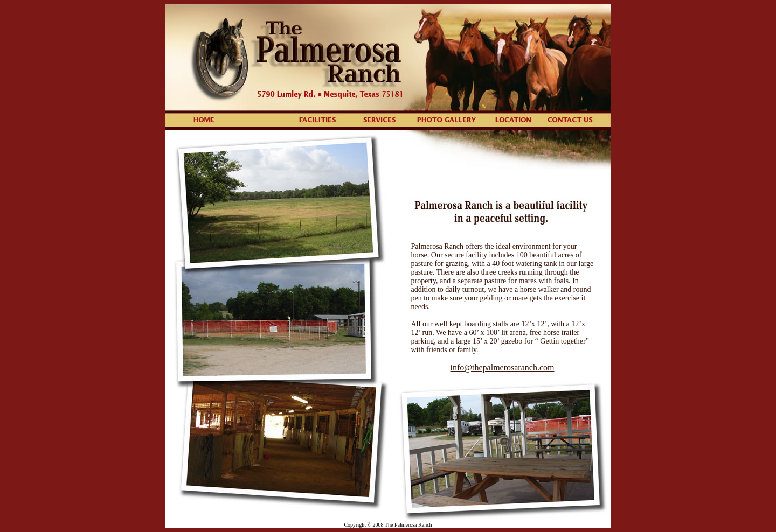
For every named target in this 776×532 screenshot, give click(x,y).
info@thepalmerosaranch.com (503, 367)
